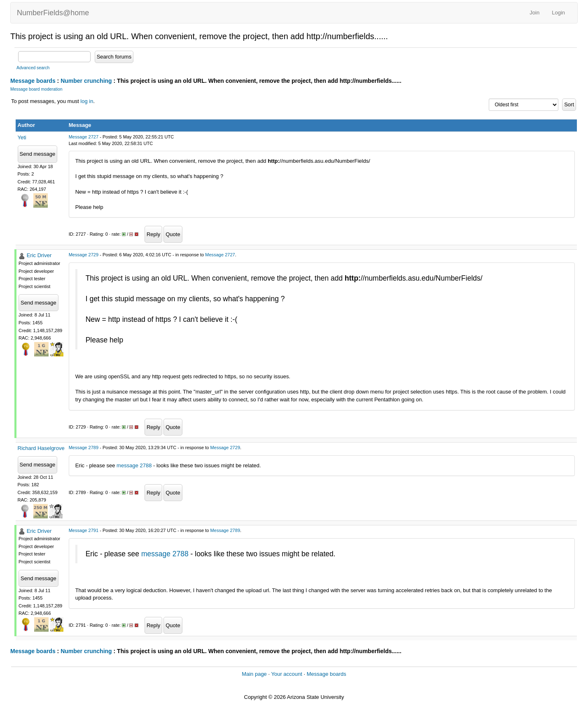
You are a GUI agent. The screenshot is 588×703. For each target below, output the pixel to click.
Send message (38, 154)
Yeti (22, 137)
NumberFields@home (53, 13)
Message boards (33, 81)
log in (87, 101)
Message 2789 (84, 448)
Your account (286, 674)
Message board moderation (36, 89)
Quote (173, 234)
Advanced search (33, 68)
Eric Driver (39, 255)
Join (534, 13)
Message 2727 (84, 137)
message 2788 (134, 465)
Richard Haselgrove (41, 448)
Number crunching (86, 81)
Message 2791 (84, 530)
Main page (254, 674)
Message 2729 (84, 255)
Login (558, 13)
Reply (153, 234)
